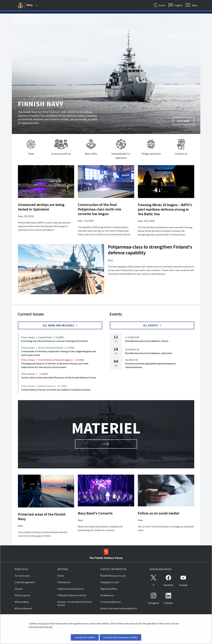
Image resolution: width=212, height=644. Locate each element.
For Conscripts (22, 576)
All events (152, 325)
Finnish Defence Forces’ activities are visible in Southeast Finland (56, 390)
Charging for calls (110, 582)
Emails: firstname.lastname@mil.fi (119, 608)
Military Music (22, 602)
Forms (61, 576)
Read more (186, 122)
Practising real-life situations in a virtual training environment (54, 341)
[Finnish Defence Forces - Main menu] (32, 5)
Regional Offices (109, 589)
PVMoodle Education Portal (72, 595)
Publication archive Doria (71, 589)
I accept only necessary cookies (120, 637)
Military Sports (22, 595)
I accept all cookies (85, 637)
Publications (64, 582)
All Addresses (107, 595)
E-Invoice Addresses (111, 602)
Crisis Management (25, 582)
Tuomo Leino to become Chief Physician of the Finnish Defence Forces (59, 377)
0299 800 (106, 576)
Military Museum (23, 608)
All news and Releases (60, 325)
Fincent (19, 589)
